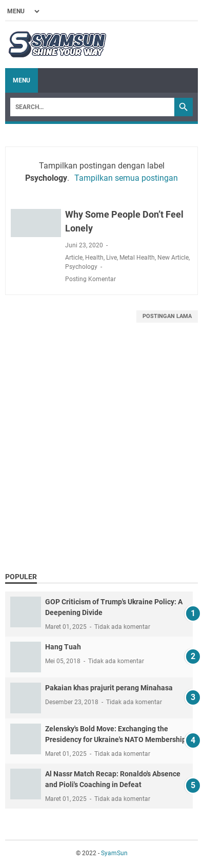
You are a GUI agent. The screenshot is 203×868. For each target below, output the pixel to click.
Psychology (81, 267)
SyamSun (114, 853)
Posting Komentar (90, 279)
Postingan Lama (167, 316)
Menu (22, 80)
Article (74, 258)
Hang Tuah (63, 647)
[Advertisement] (101, 460)
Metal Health (137, 258)
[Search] (92, 107)
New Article (173, 258)
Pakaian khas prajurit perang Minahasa (109, 688)
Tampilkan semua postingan (126, 178)
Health (94, 258)
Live (111, 258)
